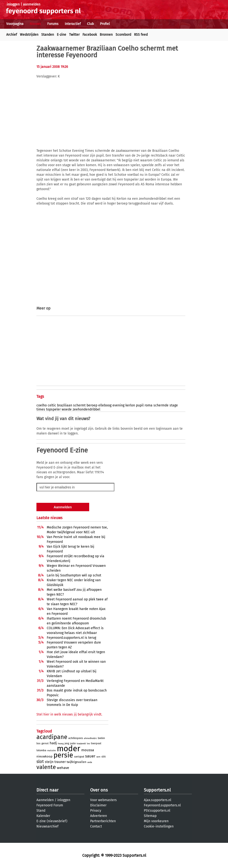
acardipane (52, 737)
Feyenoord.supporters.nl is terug (71, 638)
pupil (140, 405)
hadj (53, 743)
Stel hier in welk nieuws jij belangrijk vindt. (69, 714)
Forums (53, 24)
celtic (52, 405)
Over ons (99, 790)
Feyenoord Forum (50, 805)
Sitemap (150, 816)
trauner (60, 762)
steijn (49, 762)
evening (118, 405)
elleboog (105, 405)
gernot (45, 744)
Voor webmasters (103, 800)
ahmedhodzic (90, 738)
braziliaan (65, 405)
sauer (90, 756)
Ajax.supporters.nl (158, 800)
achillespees (76, 738)
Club (90, 24)
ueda (90, 762)
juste (73, 743)
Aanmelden (45, 800)
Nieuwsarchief (47, 826)
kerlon (130, 405)
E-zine (61, 35)
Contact (96, 826)
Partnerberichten (103, 821)
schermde (161, 405)
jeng (67, 744)
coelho (42, 405)
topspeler (53, 409)
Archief (12, 35)
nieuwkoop (44, 756)
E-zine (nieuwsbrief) (52, 821)
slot (40, 762)
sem (98, 757)
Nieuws (35, 24)
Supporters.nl (157, 790)
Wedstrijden (29, 35)
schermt (79, 405)
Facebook (90, 35)
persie (63, 755)
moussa (88, 750)
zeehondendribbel (86, 409)
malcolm (52, 751)
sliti (104, 757)
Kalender (43, 816)
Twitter (74, 35)
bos (38, 744)
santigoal (79, 757)
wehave (63, 768)
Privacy (96, 811)
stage (174, 405)
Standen (48, 35)
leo (88, 744)
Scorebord (123, 35)
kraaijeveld (81, 744)
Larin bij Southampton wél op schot (74, 575)
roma (149, 405)
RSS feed (141, 35)
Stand (41, 811)
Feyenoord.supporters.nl (162, 805)
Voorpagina (15, 24)
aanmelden (32, 4)
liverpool (96, 743)
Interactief (73, 24)
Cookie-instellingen (159, 826)
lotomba (41, 750)
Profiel (105, 24)
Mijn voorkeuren (156, 821)
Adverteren (99, 816)
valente (46, 767)
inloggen (13, 4)
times (41, 409)
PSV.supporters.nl (157, 811)
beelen (101, 738)
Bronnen (106, 35)
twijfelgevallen (76, 762)
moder (69, 749)
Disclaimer (98, 805)
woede (67, 409)
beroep (92, 405)
